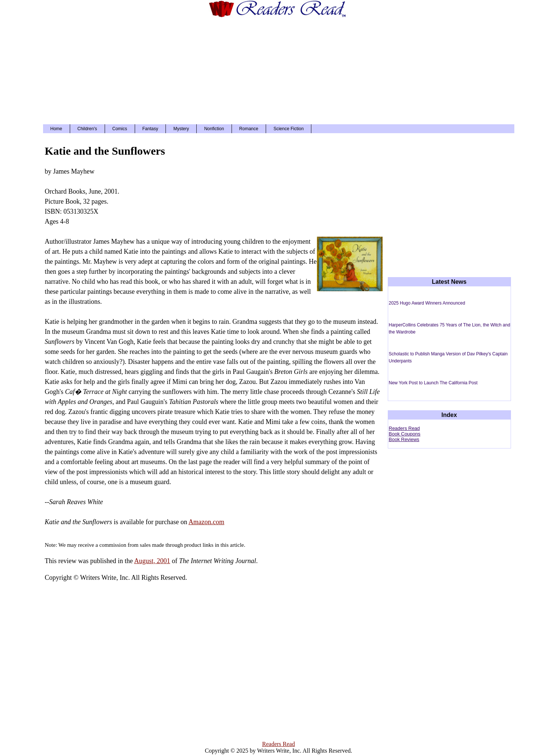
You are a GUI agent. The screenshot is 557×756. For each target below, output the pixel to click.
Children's (87, 129)
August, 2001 (152, 561)
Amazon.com (206, 522)
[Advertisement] (279, 70)
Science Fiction (289, 129)
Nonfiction (214, 129)
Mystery (181, 129)
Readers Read (404, 428)
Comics (120, 129)
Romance (249, 129)
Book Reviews (404, 439)
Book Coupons (405, 434)
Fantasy (150, 129)
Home (56, 129)
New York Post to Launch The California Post (433, 383)
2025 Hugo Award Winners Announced (427, 303)
